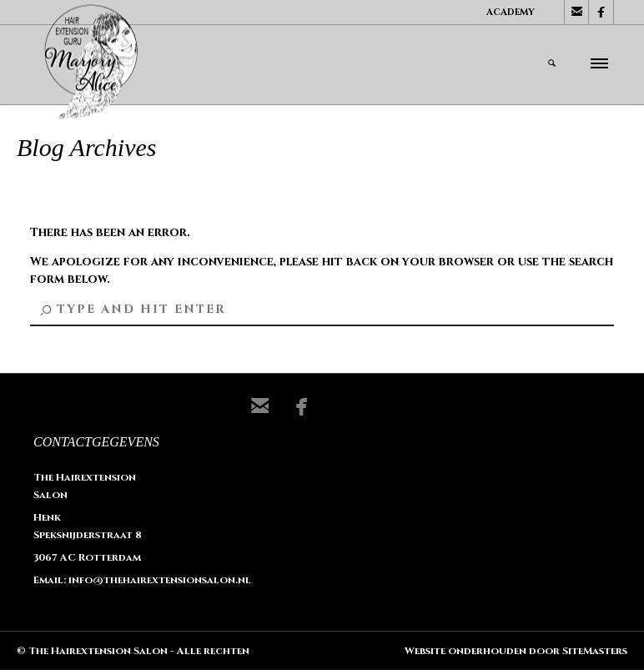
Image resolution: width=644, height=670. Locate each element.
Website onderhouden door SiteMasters (516, 651)
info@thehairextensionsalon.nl (160, 580)
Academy (511, 12)
